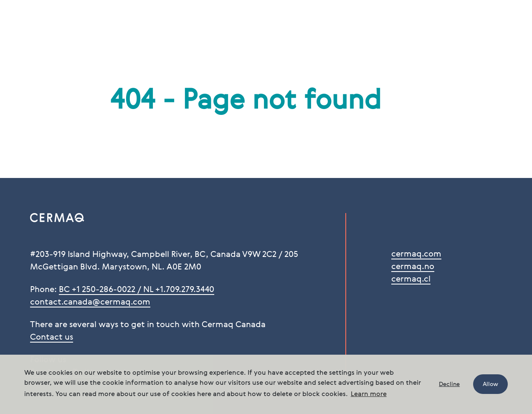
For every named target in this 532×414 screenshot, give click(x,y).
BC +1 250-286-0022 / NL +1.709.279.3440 (137, 290)
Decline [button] (449, 384)
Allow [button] (490, 384)
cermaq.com (416, 254)
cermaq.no (413, 267)
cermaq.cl (411, 279)
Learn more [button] (369, 394)
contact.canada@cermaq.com (90, 302)
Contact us (52, 338)
